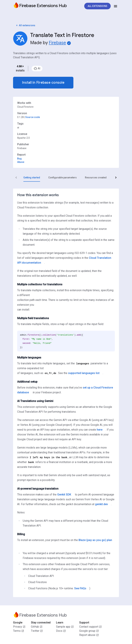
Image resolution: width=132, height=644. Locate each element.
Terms (19, 631)
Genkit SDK (64, 495)
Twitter (37, 631)
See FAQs (80, 588)
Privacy (19, 627)
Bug (19, 159)
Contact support (90, 627)
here (100, 430)
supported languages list (84, 373)
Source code (33, 117)
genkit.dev (101, 504)
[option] (37, 68)
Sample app (65, 627)
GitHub (37, 627)
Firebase (57, 43)
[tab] (32, 178)
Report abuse (89, 635)
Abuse (21, 162)
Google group (89, 631)
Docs (61, 631)
